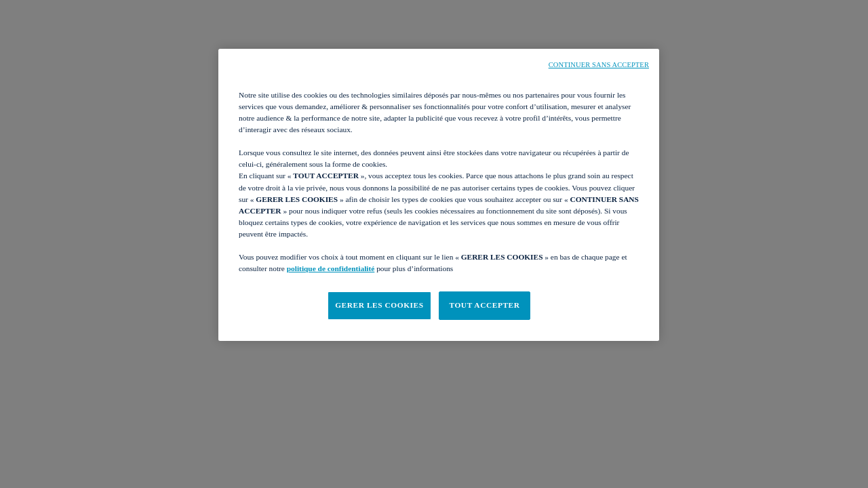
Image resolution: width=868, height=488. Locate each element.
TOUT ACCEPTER (484, 305)
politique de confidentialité (331, 268)
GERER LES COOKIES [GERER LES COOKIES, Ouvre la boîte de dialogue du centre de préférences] (379, 305)
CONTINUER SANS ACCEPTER (599, 65)
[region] (439, 195)
